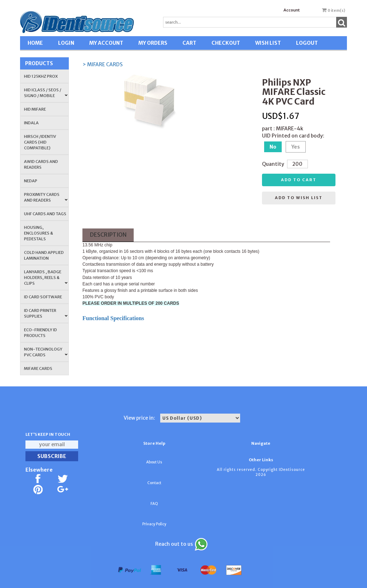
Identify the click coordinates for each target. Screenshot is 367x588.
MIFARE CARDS (38, 368)
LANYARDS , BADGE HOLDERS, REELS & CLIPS (46, 278)
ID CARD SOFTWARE (43, 297)
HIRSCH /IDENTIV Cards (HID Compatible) (40, 142)
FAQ (154, 504)
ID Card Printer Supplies (46, 313)
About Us (154, 462)
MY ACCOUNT (106, 43)
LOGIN (66, 43)
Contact (154, 483)
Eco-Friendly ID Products (40, 333)
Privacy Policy (154, 524)
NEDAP (31, 181)
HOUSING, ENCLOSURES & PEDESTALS (39, 233)
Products (39, 63)
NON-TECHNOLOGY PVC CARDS (46, 352)
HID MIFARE (35, 109)
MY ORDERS (153, 43)
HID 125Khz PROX (41, 76)
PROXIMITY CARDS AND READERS (46, 197)
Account (292, 10)
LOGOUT (307, 43)
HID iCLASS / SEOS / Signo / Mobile (46, 93)
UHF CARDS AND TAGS (45, 214)
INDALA (31, 123)
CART (189, 43)
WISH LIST (268, 43)
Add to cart (299, 180)
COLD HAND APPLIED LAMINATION (44, 255)
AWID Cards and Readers (41, 164)
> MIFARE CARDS (103, 64)
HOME (35, 43)
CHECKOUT (226, 43)
